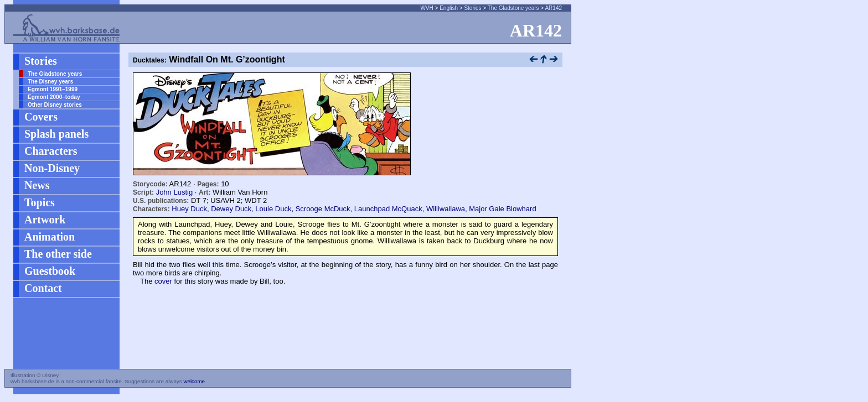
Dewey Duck (231, 209)
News (37, 185)
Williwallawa (446, 209)
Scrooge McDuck (323, 209)
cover (163, 281)
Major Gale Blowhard (502, 209)
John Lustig (175, 192)
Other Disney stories (55, 105)
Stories (472, 8)
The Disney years (50, 82)
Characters (51, 151)
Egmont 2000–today (54, 97)
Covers (41, 117)
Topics (40, 202)
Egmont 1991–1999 (53, 89)
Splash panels (56, 134)
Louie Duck (273, 209)
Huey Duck (189, 209)
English (449, 8)
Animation (50, 237)
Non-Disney (52, 168)
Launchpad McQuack (388, 209)
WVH (427, 8)
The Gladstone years (513, 8)
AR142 (553, 8)
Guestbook (50, 271)
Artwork (45, 220)
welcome (194, 381)
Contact (43, 288)
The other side (58, 254)
